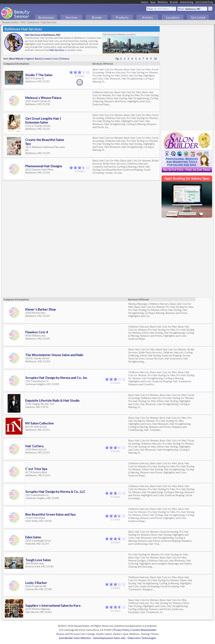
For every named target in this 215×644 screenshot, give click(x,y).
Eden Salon (33, 537)
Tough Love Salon (38, 560)
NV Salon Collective (40, 423)
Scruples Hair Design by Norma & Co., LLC (55, 492)
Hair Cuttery (35, 446)
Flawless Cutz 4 (37, 332)
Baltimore (33, 22)
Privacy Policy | (122, 630)
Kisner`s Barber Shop (41, 309)
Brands (174, 2)
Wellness (163, 2)
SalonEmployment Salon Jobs (109, 638)
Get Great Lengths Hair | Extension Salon (43, 120)
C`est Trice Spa (36, 469)
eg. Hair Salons (161, 9)
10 (155, 59)
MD (23, 22)
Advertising (187, 2)
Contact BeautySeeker (144, 630)
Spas (153, 2)
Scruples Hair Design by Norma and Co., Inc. (57, 378)
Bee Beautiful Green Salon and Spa (50, 514)
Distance (64, 59)
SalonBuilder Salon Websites (75, 638)
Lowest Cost (50, 59)
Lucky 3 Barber (36, 583)
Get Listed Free (204, 2)
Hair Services (49, 22)
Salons (145, 2)
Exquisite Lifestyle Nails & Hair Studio (52, 400)
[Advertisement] (187, 77)
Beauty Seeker (10, 22)
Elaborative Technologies (142, 638)
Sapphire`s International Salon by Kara (53, 605)
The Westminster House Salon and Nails (54, 355)
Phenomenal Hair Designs (44, 166)
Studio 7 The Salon (39, 75)
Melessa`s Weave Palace (43, 98)
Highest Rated (33, 59)
